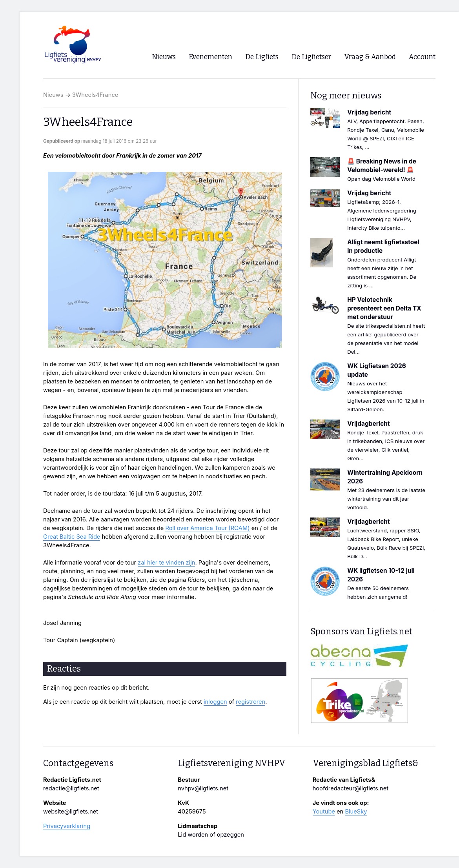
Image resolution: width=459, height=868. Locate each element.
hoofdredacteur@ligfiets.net (351, 788)
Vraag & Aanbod (370, 57)
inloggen (215, 702)
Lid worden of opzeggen (211, 835)
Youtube (324, 812)
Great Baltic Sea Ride (72, 537)
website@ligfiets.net (71, 812)
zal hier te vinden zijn (166, 563)
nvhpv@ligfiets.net (203, 788)
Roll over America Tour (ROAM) (207, 528)
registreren (250, 702)
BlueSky (356, 812)
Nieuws (53, 95)
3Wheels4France (95, 95)
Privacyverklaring (67, 826)
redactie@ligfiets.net (71, 788)
